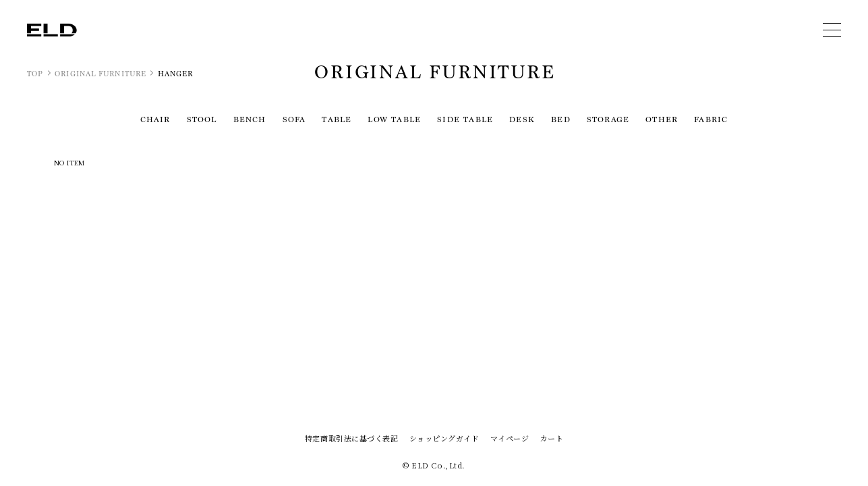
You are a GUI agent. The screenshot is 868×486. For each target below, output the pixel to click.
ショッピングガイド (444, 438)
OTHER (662, 120)
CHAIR (155, 120)
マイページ (510, 438)
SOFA (294, 120)
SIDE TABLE (465, 120)
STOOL (202, 120)
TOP (35, 74)
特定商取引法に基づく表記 (352, 438)
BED (561, 120)
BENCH (250, 120)
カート (551, 438)
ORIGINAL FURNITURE (100, 74)
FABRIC (711, 120)
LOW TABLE (394, 120)
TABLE (337, 120)
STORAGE (608, 120)
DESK (522, 120)
